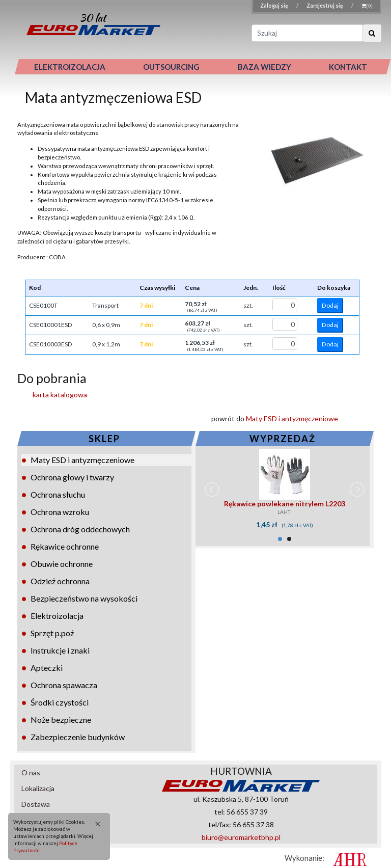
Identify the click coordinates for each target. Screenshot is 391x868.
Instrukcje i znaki (60, 650)
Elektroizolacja (57, 616)
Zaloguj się (275, 6)
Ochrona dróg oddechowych (80, 529)
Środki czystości (60, 702)
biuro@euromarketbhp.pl (241, 837)
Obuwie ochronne (62, 564)
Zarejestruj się (325, 6)
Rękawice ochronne (65, 546)
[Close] (95, 823)
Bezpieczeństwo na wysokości (84, 598)
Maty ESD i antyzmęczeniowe (82, 460)
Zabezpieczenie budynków (78, 737)
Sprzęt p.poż (52, 633)
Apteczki (47, 668)
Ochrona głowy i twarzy (72, 477)
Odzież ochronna (60, 581)
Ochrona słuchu (58, 494)
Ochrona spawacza (64, 685)
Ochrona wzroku (60, 512)
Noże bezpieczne (61, 720)
